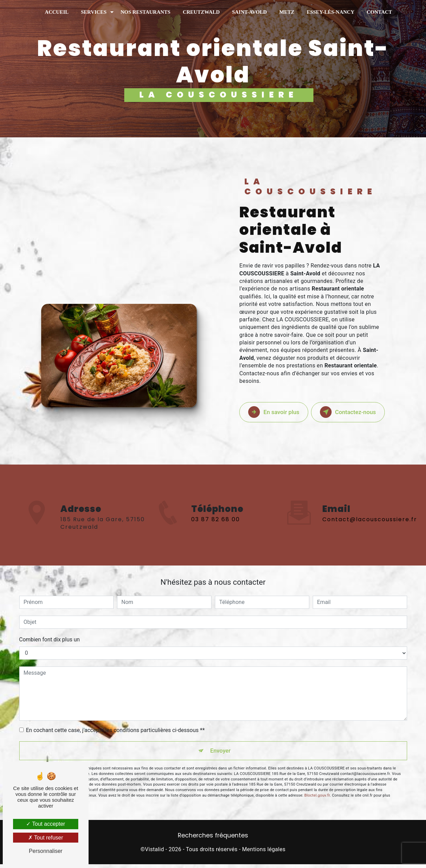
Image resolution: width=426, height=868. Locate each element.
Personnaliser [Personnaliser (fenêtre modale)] (46, 851)
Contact (379, 12)
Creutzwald (201, 12)
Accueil (57, 12)
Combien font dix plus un (50, 639)
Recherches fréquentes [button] (213, 839)
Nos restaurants (145, 12)
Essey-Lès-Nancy (331, 12)
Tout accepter (45, 824)
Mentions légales (264, 853)
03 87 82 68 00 (216, 527)
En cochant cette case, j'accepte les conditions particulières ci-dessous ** (116, 730)
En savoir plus (281, 412)
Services (94, 12)
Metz (287, 12)
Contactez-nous (354, 412)
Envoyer (221, 752)
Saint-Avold (249, 12)
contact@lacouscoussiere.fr (370, 511)
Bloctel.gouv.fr (317, 799)
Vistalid (154, 853)
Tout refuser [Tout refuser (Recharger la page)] (46, 838)
